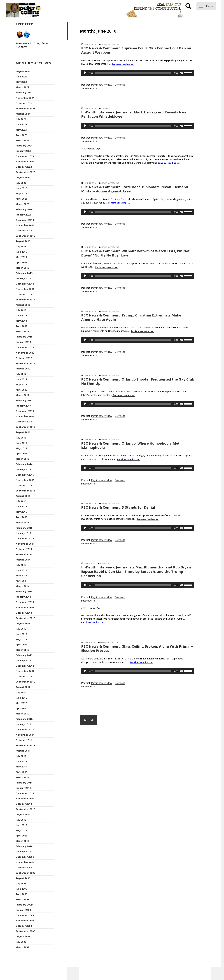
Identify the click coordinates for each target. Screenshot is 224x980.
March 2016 (22, 459)
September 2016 (25, 427)
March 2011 (22, 777)
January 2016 (23, 469)
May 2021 (21, 130)
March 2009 (22, 899)
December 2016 (25, 411)
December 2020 (25, 156)
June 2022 (21, 77)
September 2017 (25, 363)
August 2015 (23, 496)
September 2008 (25, 931)
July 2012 (21, 692)
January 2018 (23, 342)
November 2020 (25, 161)
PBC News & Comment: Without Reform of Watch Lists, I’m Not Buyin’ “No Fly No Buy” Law (135, 253)
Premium (106, 108)
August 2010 (23, 814)
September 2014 (25, 554)
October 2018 (24, 294)
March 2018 (22, 331)
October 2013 (24, 613)
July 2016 (21, 438)
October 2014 (24, 549)
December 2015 (25, 475)
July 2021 (21, 119)
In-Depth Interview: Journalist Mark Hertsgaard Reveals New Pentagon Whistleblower (134, 114)
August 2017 (23, 369)
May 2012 (21, 703)
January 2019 (23, 278)
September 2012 (25, 682)
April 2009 (22, 894)
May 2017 (21, 384)
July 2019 (21, 246)
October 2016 (24, 422)
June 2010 (21, 825)
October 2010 (24, 804)
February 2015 (24, 528)
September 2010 (25, 809)
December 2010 (25, 793)
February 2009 (24, 905)
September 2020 (25, 172)
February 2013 (24, 655)
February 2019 (24, 273)
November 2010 (25, 798)
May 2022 (21, 82)
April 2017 (22, 390)
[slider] (133, 73)
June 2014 (21, 570)
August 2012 (23, 687)
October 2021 (24, 103)
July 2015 (21, 501)
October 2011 (24, 740)
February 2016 (24, 464)
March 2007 (22, 947)
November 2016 (25, 416)
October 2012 (24, 676)
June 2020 (21, 188)
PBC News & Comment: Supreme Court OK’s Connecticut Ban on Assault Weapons (136, 50)
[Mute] (181, 73)
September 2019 (25, 236)
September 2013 (25, 618)
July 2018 (21, 310)
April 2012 (22, 708)
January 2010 (23, 851)
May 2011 (21, 767)
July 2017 (21, 374)
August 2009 (23, 878)
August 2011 (23, 751)
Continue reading (123, 64)
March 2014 (22, 586)
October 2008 (24, 926)
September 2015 (25, 491)
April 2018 (22, 326)
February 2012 (24, 719)
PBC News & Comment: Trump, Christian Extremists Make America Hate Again (131, 317)
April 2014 (22, 581)
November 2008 (25, 920)
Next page (92, 720)
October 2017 (24, 358)
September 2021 (25, 108)
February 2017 (24, 400)
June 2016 (21, 443)
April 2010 (22, 836)
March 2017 (22, 395)
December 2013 (25, 602)
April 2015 (22, 517)
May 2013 (21, 639)
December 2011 (25, 729)
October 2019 (24, 230)
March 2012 (22, 714)
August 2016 (23, 432)
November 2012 (25, 671)
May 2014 (21, 575)
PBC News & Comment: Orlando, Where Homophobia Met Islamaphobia (130, 445)
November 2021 (25, 98)
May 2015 (21, 512)
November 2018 (25, 289)
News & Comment (110, 44)
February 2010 (24, 846)
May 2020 (21, 193)
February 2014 (24, 591)
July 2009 (21, 883)
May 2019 (21, 257)
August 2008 (23, 936)
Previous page (85, 720)
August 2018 (23, 305)
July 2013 (21, 629)
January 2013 (23, 660)
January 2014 (23, 597)
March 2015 (22, 522)
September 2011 (25, 745)
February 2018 (24, 337)
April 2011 (22, 772)
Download (120, 85)
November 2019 (25, 225)
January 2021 (23, 151)
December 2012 (25, 666)
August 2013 (23, 623)
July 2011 (21, 756)
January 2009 (23, 910)
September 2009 (25, 873)
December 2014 (25, 538)
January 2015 (23, 533)
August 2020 (23, 177)
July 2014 (21, 565)
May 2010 (21, 830)
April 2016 (22, 453)
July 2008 (21, 942)
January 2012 (23, 724)
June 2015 (21, 506)
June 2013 (21, 634)
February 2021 (24, 146)
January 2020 (23, 215)
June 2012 (21, 698)
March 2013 (22, 650)
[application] (138, 73)
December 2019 (25, 220)
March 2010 (22, 841)
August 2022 (23, 71)
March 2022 (22, 87)
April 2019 (22, 262)
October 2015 (24, 485)
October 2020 (24, 167)
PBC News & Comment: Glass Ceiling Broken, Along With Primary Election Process (137, 648)
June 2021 (21, 124)
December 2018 (25, 284)
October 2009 (24, 867)
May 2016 (21, 448)
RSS (95, 88)
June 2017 (21, 379)
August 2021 (23, 114)
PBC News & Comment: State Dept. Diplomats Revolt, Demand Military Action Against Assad (135, 189)
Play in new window (102, 85)
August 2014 (23, 560)
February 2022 (24, 92)
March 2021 (22, 140)
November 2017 (25, 353)
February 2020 (24, 209)
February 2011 (24, 783)
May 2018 (21, 321)
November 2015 (25, 480)
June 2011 (21, 761)
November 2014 (25, 544)
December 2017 (25, 347)
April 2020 (22, 199)
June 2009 (21, 889)
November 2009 (25, 862)
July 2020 (21, 183)
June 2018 (21, 315)
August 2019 (23, 241)
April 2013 (22, 645)
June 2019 (21, 252)
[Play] (85, 73)
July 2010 (21, 820)
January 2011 (23, 788)
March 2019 (22, 268)
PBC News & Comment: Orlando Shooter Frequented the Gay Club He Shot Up (138, 381)
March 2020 (22, 204)
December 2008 (25, 915)
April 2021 (22, 135)
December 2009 (25, 857)
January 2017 (23, 406)
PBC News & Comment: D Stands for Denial (118, 507)
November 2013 (25, 607)
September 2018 (25, 300)
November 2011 (25, 735)
